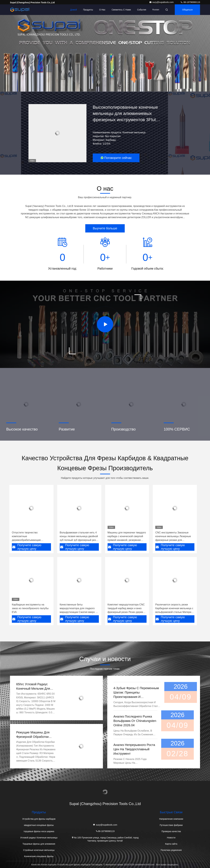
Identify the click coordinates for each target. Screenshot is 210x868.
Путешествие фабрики (171, 825)
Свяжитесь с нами (121, 10)
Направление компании (171, 819)
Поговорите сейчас (116, 158)
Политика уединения (171, 850)
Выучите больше (105, 228)
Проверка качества (171, 831)
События (142, 10)
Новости (171, 838)
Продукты (88, 10)
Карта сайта (171, 844)
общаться (187, 10)
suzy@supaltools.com (162, 2)
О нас (102, 10)
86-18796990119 (190, 2)
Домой (74, 10)
